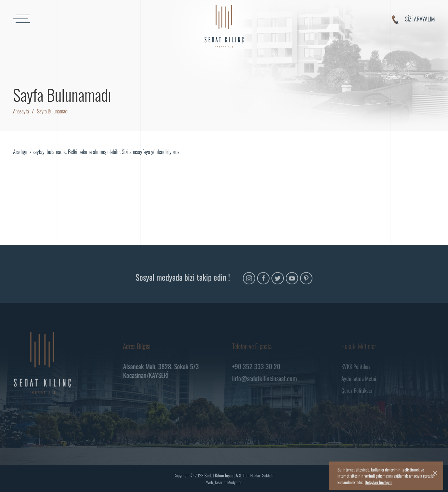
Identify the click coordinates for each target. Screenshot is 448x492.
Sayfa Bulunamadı (53, 111)
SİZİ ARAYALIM (414, 19)
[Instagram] (249, 282)
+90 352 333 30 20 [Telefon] (257, 366)
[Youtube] (292, 282)
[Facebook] (263, 282)
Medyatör (235, 482)
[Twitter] (278, 282)
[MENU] (79, 19)
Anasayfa (21, 111)
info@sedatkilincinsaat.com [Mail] (266, 378)
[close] (435, 480)
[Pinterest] (306, 282)
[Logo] (224, 26)
